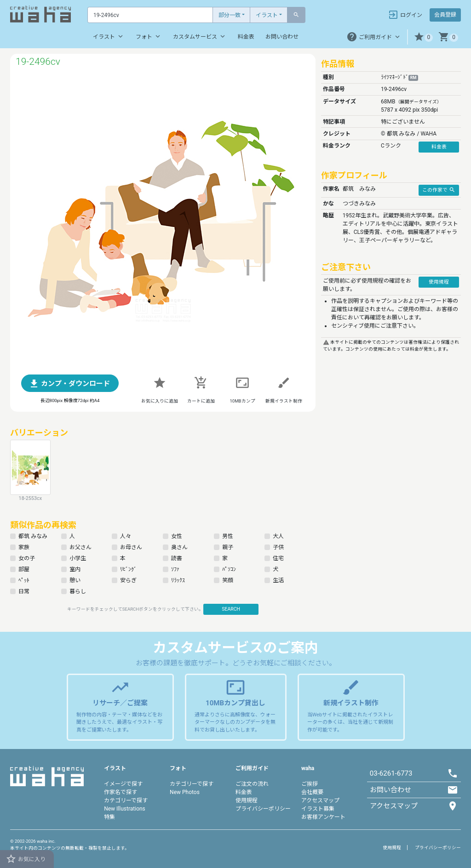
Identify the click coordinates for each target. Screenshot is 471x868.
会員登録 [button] (445, 15)
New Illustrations (125, 809)
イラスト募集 (318, 809)
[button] (423, 37)
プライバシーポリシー (263, 809)
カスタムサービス (200, 36)
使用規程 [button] (439, 282)
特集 (109, 817)
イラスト (267, 15)
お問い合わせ (282, 37)
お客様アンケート (323, 817)
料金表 (246, 37)
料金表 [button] (439, 147)
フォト (149, 36)
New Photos (185, 792)
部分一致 (230, 15)
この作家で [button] (439, 190)
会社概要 (312, 792)
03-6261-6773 (391, 773)
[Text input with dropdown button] (150, 15)
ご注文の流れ (252, 784)
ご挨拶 (310, 784)
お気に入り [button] (26, 859)
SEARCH (231, 609)
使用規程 (247, 800)
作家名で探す (121, 792)
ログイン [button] (405, 15)
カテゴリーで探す (126, 800)
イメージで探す (123, 784)
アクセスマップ (320, 800)
